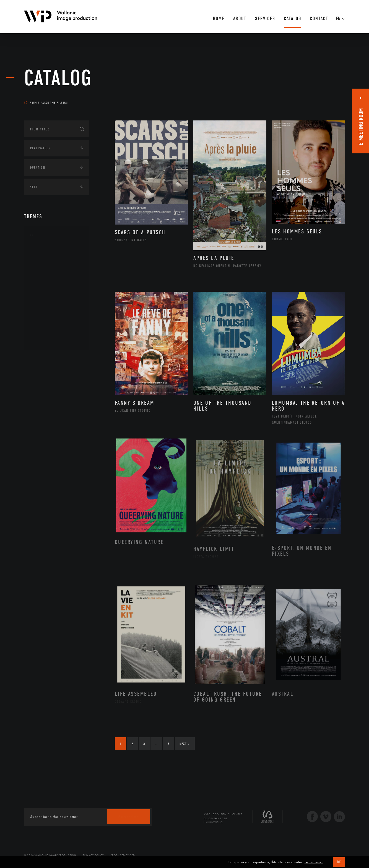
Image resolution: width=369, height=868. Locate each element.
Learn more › (314, 862)
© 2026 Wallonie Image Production (50, 855)
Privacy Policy (93, 855)
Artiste (42, 269)
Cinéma (42, 278)
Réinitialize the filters (46, 102)
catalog (58, 78)
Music (41, 296)
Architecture (47, 252)
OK (339, 862)
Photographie (48, 322)
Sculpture (44, 331)
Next (184, 744)
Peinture (43, 313)
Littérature (46, 287)
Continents (40, 359)
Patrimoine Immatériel (56, 305)
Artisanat (45, 261)
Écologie (37, 376)
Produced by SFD (123, 855)
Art (33, 235)
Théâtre (42, 340)
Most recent (335, 97)
